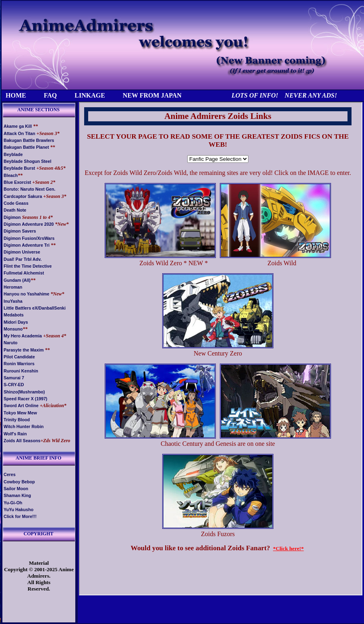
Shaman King (17, 495)
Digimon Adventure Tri (27, 245)
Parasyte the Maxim (24, 350)
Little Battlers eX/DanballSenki (35, 308)
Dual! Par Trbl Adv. (23, 259)
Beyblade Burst (19, 168)
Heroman (13, 287)
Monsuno (13, 329)
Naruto (10, 343)
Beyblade (13, 154)
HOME (16, 95)
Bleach (11, 175)
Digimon (12, 217)
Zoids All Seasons (22, 441)
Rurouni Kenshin (21, 371)
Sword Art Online (21, 406)
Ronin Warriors (19, 364)
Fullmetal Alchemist (24, 273)
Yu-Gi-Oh (13, 503)
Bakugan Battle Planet (26, 147)
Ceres (10, 474)
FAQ (51, 95)
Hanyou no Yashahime (27, 294)
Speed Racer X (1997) (25, 399)
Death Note (15, 210)
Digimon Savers (20, 231)
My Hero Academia (23, 336)
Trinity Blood (17, 420)
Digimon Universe (22, 252)
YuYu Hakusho (19, 510)
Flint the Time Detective (28, 266)
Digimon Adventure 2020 (29, 224)
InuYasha (13, 301)
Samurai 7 (14, 378)
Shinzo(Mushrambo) (24, 392)
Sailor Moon (16, 489)
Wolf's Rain (15, 434)
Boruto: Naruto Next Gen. (29, 189)
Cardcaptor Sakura (23, 196)
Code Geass (16, 203)
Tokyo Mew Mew (20, 413)
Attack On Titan (20, 133)
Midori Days (16, 322)
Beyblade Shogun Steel (27, 161)
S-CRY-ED (14, 385)
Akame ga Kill (18, 126)
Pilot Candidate (19, 357)
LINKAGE (90, 95)
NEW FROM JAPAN (152, 95)
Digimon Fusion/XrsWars (29, 238)
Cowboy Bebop (19, 482)
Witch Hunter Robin (24, 426)
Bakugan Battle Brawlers (29, 140)
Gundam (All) (17, 280)
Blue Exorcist (17, 182)
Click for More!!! (20, 516)
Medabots (14, 315)
